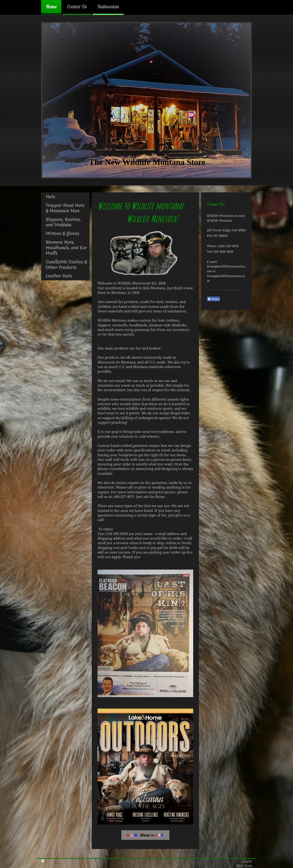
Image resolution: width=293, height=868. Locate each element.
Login (247, 861)
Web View (244, 866)
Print (49, 861)
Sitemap (65, 861)
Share (213, 299)
